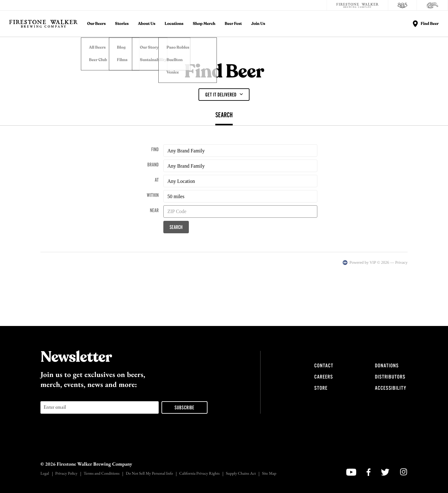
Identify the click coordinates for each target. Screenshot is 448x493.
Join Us (258, 24)
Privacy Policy (66, 474)
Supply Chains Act (241, 474)
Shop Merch (204, 24)
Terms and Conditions (102, 474)
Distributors (390, 377)
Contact (324, 366)
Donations (387, 366)
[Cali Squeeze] (432, 5)
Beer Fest (233, 24)
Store (321, 388)
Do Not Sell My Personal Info (149, 474)
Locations (174, 24)
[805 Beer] (403, 5)
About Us (147, 24)
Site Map (269, 474)
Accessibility (391, 388)
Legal (45, 474)
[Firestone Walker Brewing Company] (357, 5)
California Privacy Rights (199, 474)
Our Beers (96, 24)
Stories (122, 24)
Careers (324, 377)
